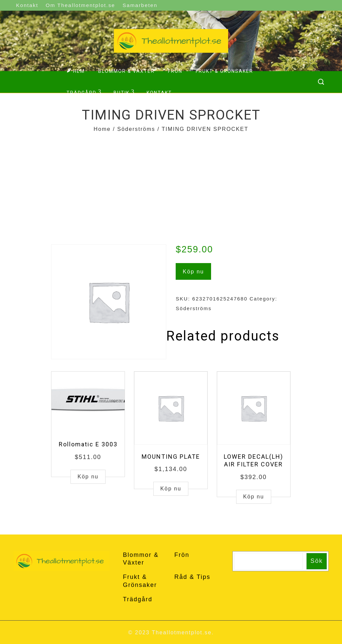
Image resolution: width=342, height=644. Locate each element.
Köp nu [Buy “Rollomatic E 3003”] (88, 477)
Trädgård (84, 92)
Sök (317, 561)
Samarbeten (140, 5)
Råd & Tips (192, 577)
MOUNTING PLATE (171, 457)
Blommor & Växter (126, 71)
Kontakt (27, 5)
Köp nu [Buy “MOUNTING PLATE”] (171, 489)
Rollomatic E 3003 (88, 444)
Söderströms (136, 129)
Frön (175, 71)
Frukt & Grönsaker (224, 71)
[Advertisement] (171, 184)
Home (102, 129)
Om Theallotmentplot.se (80, 5)
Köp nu (193, 271)
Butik (124, 92)
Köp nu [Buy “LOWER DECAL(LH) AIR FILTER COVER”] (254, 497)
